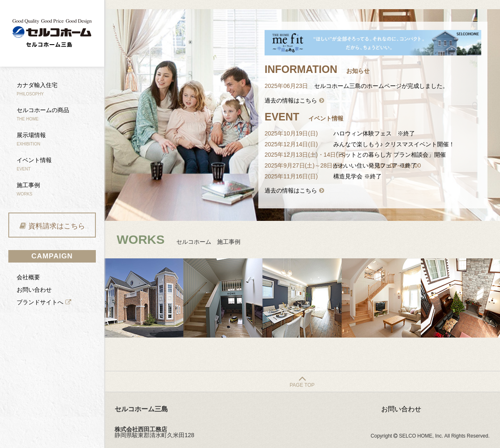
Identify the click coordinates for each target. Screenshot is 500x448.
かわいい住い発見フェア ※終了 (375, 165)
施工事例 (28, 189)
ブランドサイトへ (40, 302)
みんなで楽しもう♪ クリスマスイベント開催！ (394, 144)
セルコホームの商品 (43, 114)
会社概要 (28, 277)
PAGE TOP (302, 385)
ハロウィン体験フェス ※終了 (374, 133)
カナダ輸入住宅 (37, 89)
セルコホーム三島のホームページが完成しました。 (381, 86)
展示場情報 (31, 139)
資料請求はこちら (57, 226)
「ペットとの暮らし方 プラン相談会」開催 (390, 155)
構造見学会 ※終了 (357, 176)
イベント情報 (34, 164)
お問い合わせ (34, 290)
